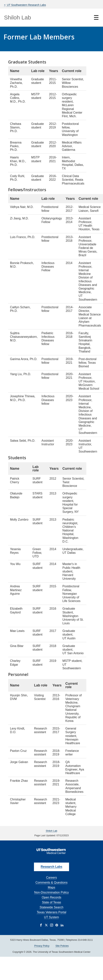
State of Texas (51, 902)
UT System (51, 917)
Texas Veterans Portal (52, 912)
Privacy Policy (42, 946)
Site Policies (62, 946)
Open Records (51, 897)
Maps (51, 887)
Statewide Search (51, 907)
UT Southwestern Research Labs (26, 5)
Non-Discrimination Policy (51, 892)
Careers (51, 878)
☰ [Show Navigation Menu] (96, 18)
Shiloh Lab (17, 17)
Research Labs (52, 867)
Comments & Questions (51, 882)
